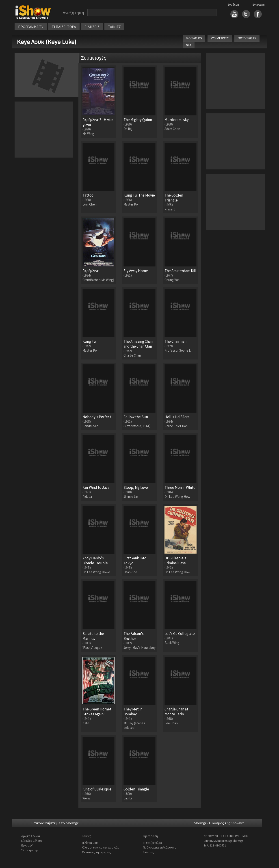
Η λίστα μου (90, 843)
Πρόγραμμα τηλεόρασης (160, 847)
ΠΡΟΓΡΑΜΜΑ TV (31, 27)
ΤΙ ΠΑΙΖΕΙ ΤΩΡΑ (64, 27)
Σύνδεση (233, 4)
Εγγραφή (259, 4)
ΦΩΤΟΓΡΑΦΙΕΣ (247, 38)
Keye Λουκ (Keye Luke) (47, 42)
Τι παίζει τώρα (153, 843)
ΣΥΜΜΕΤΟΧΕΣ (220, 38)
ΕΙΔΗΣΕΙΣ (92, 27)
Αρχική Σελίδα (31, 836)
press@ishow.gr (232, 841)
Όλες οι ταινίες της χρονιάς (101, 847)
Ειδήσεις (148, 852)
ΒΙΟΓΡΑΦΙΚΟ (194, 38)
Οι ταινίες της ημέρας (96, 852)
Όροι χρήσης (30, 850)
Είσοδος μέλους (32, 841)
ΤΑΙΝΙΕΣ (114, 27)
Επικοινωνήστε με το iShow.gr (55, 823)
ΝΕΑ (189, 45)
